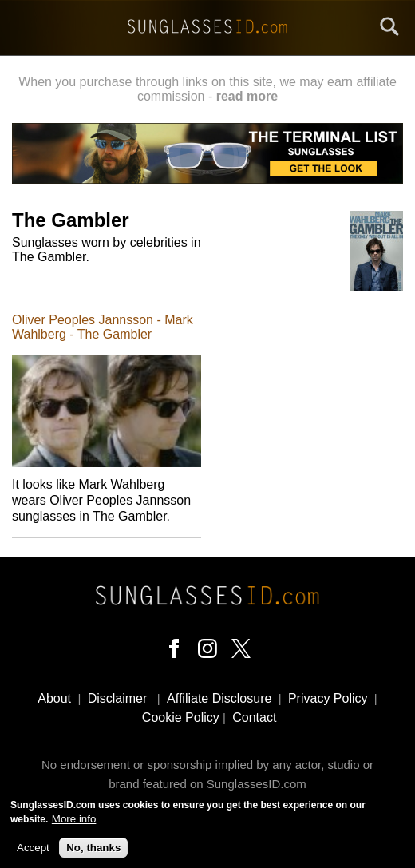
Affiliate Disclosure (219, 698)
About (54, 698)
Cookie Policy (181, 717)
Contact (254, 717)
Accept (33, 852)
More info (74, 824)
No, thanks (93, 852)
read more (247, 96)
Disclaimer (118, 698)
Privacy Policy (328, 698)
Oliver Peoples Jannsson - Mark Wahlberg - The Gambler (103, 327)
